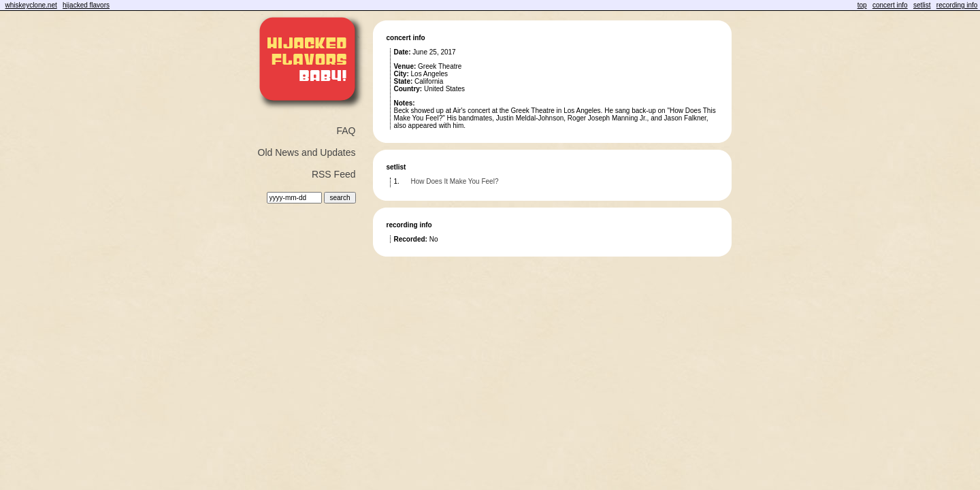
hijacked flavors (86, 5)
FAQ (346, 131)
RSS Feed (334, 174)
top (862, 5)
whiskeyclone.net (31, 5)
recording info (957, 5)
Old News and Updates (307, 152)
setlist (922, 5)
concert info (890, 5)
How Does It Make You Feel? (455, 181)
